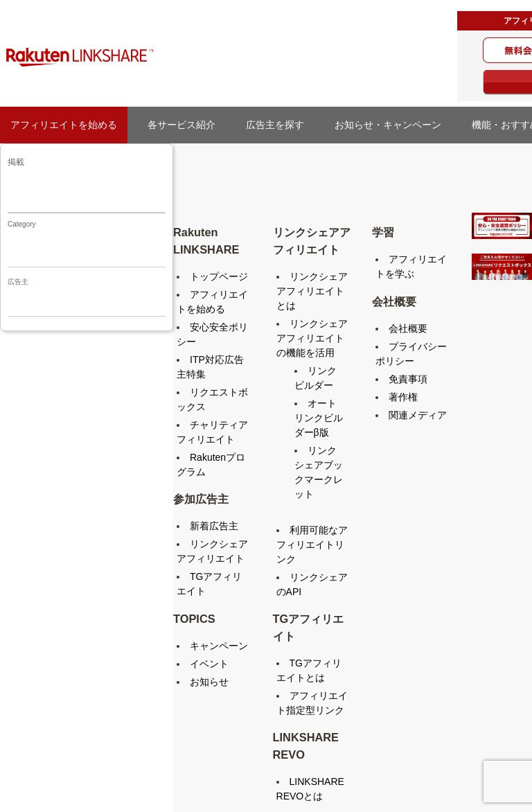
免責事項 (408, 379)
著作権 (403, 397)
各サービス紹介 (181, 125)
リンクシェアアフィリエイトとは (312, 291)
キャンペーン (219, 646)
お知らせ (209, 682)
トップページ (219, 276)
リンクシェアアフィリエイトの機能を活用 (312, 338)
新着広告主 (214, 526)
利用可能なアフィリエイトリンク (312, 545)
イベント (209, 664)
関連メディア (418, 415)
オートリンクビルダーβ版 (319, 418)
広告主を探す (280, 125)
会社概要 (408, 328)
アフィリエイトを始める (64, 125)
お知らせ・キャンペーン (393, 125)
